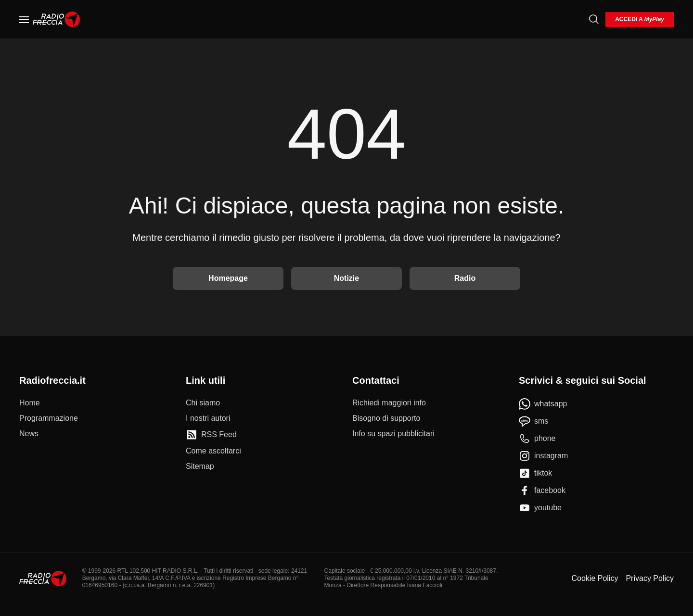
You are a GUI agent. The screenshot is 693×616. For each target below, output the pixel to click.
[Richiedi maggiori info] (389, 403)
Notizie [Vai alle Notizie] (346, 278)
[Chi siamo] (203, 403)
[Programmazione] (49, 418)
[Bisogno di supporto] (386, 418)
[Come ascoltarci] (213, 451)
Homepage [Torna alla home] (228, 278)
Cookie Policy (595, 578)
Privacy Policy (650, 578)
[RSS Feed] (211, 435)
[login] (640, 19)
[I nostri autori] (208, 418)
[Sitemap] (200, 466)
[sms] (533, 421)
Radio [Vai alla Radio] (465, 278)
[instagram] (543, 456)
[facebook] (542, 490)
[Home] (57, 19)
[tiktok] (535, 473)
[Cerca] (594, 19)
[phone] (537, 439)
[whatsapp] (543, 404)
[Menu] (24, 19)
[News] (29, 434)
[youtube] (540, 508)
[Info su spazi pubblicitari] (393, 434)
